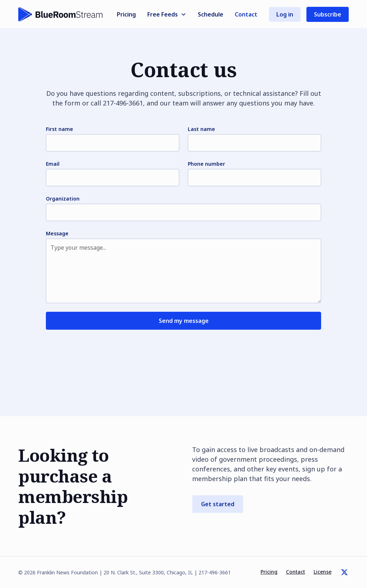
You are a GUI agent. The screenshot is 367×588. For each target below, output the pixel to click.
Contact (246, 14)
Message (57, 233)
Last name (201, 129)
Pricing (126, 14)
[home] (61, 14)
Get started (218, 504)
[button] (167, 14)
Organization (63, 199)
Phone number (206, 164)
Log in (285, 14)
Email (53, 164)
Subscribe (328, 14)
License (323, 572)
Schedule (211, 14)
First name (59, 129)
